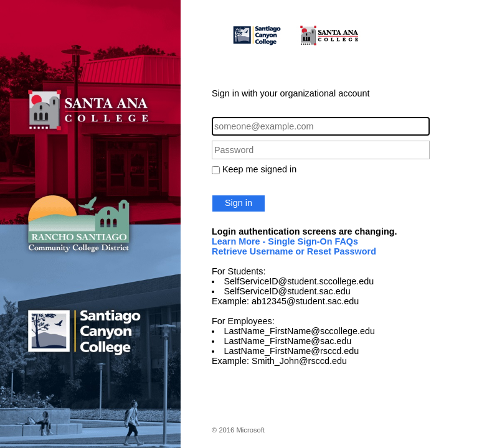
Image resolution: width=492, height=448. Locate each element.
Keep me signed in (259, 169)
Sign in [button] (239, 203)
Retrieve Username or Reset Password (294, 251)
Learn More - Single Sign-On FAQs (285, 241)
